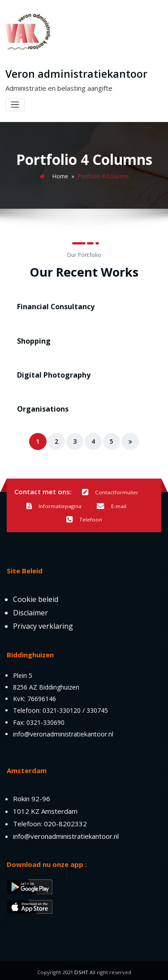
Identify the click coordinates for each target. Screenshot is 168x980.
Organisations (41, 407)
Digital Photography (52, 373)
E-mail (111, 503)
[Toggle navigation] (15, 104)
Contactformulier (110, 490)
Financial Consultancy (53, 306)
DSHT (81, 969)
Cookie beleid (36, 596)
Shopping (33, 340)
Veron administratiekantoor (75, 74)
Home (60, 176)
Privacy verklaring (43, 622)
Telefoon (84, 517)
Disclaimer (30, 609)
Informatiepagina (54, 503)
